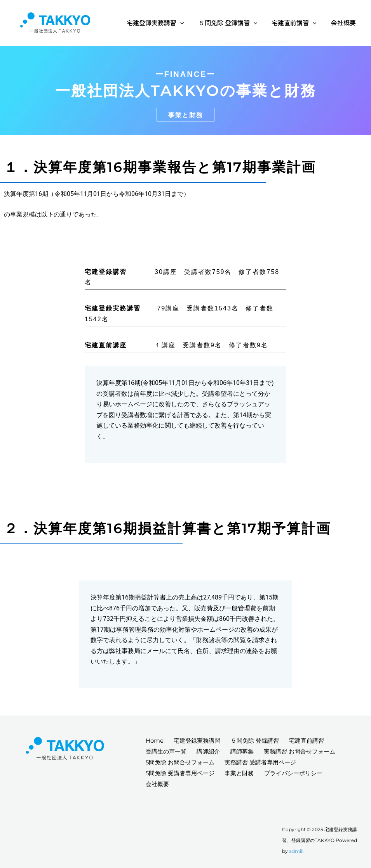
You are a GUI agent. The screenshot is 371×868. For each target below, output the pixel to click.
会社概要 (345, 23)
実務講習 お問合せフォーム (305, 751)
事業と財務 (241, 772)
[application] (187, 23)
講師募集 (246, 751)
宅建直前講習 (297, 23)
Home (155, 740)
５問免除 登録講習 (233, 23)
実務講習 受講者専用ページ (263, 762)
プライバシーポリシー (297, 772)
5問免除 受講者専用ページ (181, 772)
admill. (297, 851)
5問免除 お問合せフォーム (181, 762)
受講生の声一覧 (167, 751)
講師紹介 (211, 751)
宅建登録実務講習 (162, 23)
